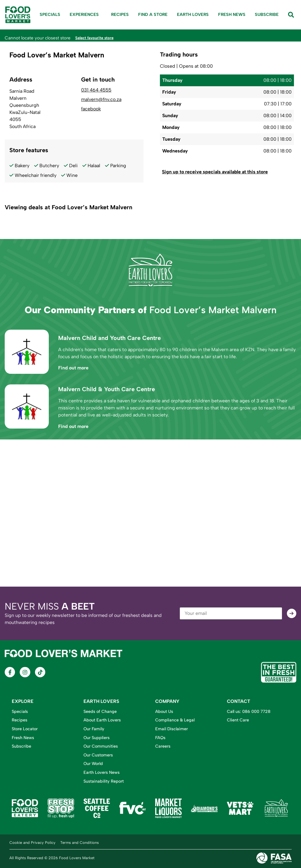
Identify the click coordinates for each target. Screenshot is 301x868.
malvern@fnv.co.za (101, 99)
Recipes (120, 14)
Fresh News (232, 14)
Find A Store (153, 14)
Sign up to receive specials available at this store (215, 171)
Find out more (73, 367)
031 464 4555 (96, 90)
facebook (91, 109)
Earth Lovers (193, 14)
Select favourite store (98, 38)
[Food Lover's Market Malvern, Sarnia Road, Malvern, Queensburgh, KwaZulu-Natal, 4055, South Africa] (150, 513)
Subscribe (267, 14)
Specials (50, 14)
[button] (227, 172)
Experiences (86, 15)
